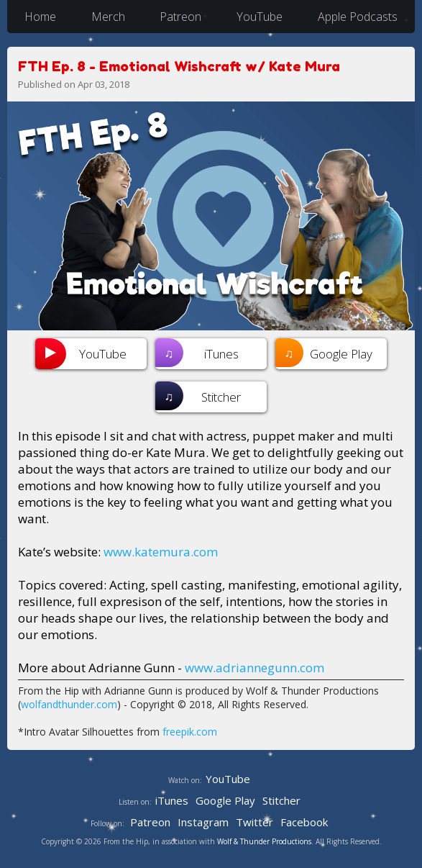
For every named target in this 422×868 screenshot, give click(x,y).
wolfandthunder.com (69, 704)
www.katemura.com (161, 552)
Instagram (203, 822)
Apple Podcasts (358, 17)
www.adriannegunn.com (254, 668)
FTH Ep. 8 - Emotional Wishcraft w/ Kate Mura (179, 66)
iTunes (197, 353)
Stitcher (198, 396)
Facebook (304, 822)
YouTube (260, 17)
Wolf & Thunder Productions (264, 841)
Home (40, 17)
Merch (108, 17)
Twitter (254, 822)
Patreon (180, 17)
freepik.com (190, 732)
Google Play (324, 353)
